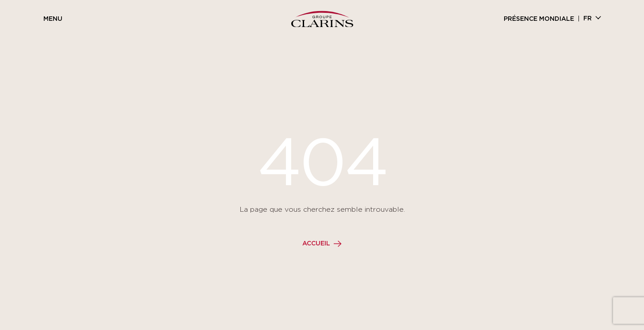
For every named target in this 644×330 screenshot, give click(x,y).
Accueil (316, 244)
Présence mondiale (539, 19)
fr (588, 19)
